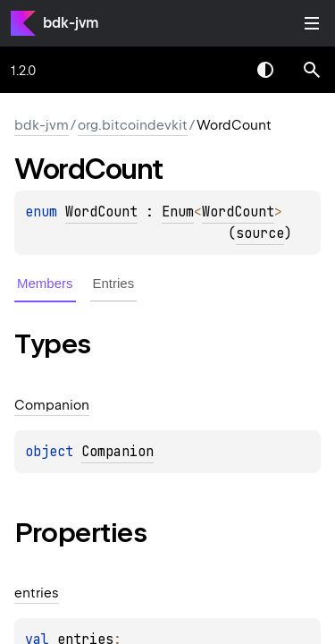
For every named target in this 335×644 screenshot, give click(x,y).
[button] (312, 70)
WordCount (101, 212)
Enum (178, 212)
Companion (117, 452)
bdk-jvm (71, 23)
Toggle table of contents (312, 23)
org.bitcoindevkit (133, 125)
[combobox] (219, 70)
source (260, 233)
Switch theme (265, 70)
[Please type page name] (312, 70)
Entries (114, 283)
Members (45, 283)
